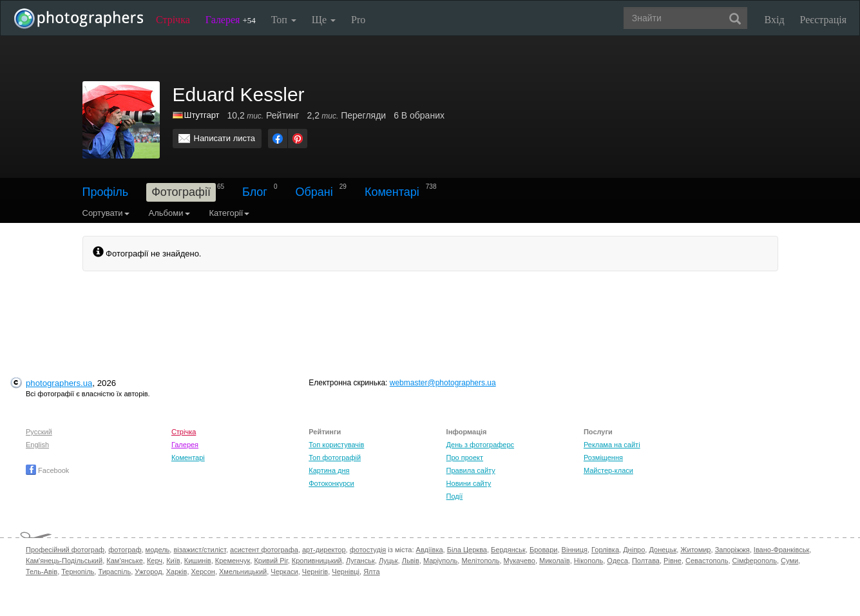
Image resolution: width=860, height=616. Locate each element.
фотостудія (368, 550)
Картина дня (329, 470)
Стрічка (173, 20)
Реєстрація (823, 20)
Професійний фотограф (65, 550)
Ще (324, 20)
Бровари (544, 550)
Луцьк (388, 561)
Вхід (775, 20)
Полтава (646, 561)
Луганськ (360, 561)
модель (158, 550)
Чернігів (315, 572)
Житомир (695, 550)
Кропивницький (317, 561)
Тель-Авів (42, 572)
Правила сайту (471, 470)
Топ (284, 20)
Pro (358, 20)
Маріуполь (440, 561)
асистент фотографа (264, 550)
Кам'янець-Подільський (64, 561)
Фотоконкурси (331, 483)
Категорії (230, 213)
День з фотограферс (481, 445)
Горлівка (605, 550)
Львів (411, 561)
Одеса (617, 561)
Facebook (47, 470)
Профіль (106, 192)
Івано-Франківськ (781, 550)
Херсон (203, 572)
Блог (255, 192)
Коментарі (392, 192)
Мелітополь (480, 561)
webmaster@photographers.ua (443, 383)
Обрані (314, 192)
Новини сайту (469, 483)
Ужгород (148, 572)
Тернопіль (78, 572)
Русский (39, 432)
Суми (789, 561)
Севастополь (707, 561)
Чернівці (346, 572)
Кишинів (198, 561)
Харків (177, 572)
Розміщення (603, 457)
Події (455, 496)
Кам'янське (125, 561)
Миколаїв (555, 561)
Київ (173, 561)
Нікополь (588, 561)
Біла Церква (467, 550)
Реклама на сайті (612, 445)
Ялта (371, 572)
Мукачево (520, 561)
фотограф (125, 550)
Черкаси (284, 572)
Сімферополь (755, 561)
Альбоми (169, 213)
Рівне (673, 561)
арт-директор (324, 550)
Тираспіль (114, 572)
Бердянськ (508, 550)
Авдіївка (430, 550)
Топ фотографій (335, 457)
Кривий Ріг (271, 561)
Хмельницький (243, 572)
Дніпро (634, 550)
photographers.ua (59, 383)
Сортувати (106, 213)
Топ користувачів (336, 445)
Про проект (465, 457)
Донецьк (663, 550)
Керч (155, 561)
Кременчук (233, 561)
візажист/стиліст (199, 550)
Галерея (231, 20)
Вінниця (575, 550)
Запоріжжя (732, 550)
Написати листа (225, 138)
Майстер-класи (608, 470)
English (37, 445)
